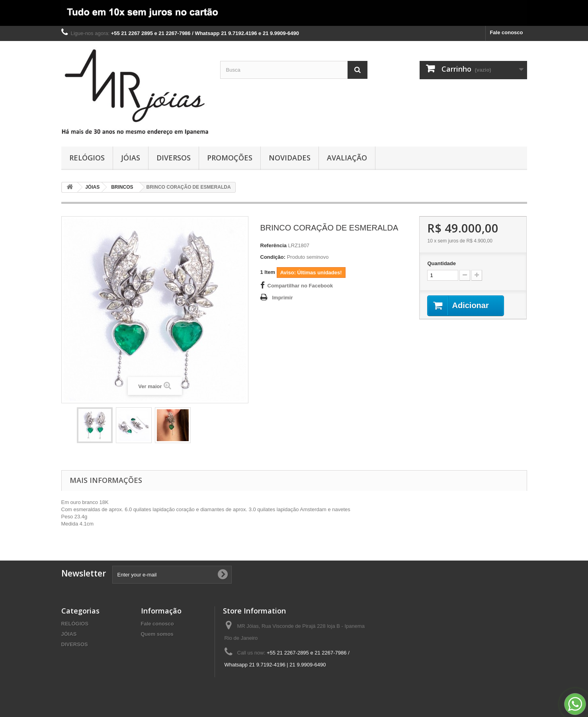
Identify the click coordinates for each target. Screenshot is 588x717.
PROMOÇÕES (230, 158)
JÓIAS (131, 158)
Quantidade (441, 263)
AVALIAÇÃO (347, 158)
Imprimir (283, 298)
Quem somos (157, 634)
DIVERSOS (174, 158)
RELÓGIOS (87, 158)
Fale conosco (506, 32)
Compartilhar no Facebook (300, 286)
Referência (273, 245)
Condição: (273, 257)
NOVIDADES (290, 158)
